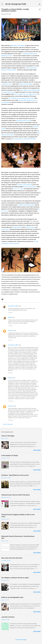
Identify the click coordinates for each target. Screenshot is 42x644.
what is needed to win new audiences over (26, 94)
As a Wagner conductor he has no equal (15, 578)
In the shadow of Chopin (10, 455)
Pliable (10, 317)
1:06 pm (10, 313)
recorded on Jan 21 (7, 84)
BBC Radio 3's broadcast (18, 46)
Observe (6, 211)
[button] (40, 10)
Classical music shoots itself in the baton (16, 495)
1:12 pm (10, 326)
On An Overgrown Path (16, 4)
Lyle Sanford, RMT (13, 306)
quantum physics (30, 227)
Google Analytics (17, 227)
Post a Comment (8, 424)
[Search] (40, 5)
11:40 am (11, 401)
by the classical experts (30, 187)
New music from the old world (12, 558)
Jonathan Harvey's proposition (26, 205)
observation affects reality (23, 121)
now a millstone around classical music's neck (21, 98)
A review (19, 189)
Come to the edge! (8, 436)
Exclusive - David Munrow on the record (15, 475)
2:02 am (10, 340)
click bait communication (24, 185)
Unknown (11, 330)
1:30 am (10, 373)
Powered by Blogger (21, 640)
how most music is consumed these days (24, 139)
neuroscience (5, 229)
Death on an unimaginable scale (12, 597)
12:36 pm (11, 420)
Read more (37, 450)
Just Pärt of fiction (8, 617)
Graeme (10, 378)
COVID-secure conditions (26, 84)
